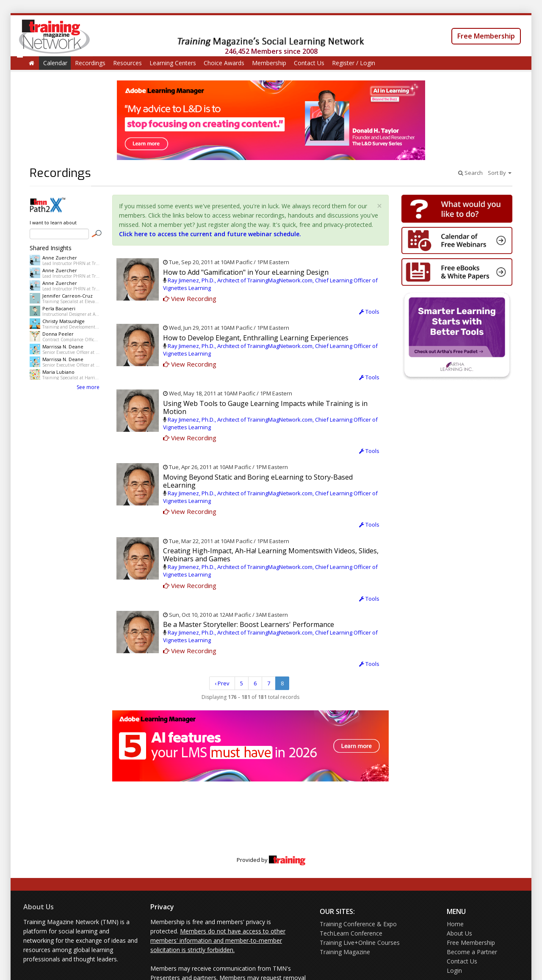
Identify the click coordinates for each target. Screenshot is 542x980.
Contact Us (309, 63)
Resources (127, 63)
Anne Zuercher (60, 258)
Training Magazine (345, 952)
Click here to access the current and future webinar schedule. (210, 234)
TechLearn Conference (351, 933)
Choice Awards (224, 63)
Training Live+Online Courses (360, 943)
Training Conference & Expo (358, 924)
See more (88, 387)
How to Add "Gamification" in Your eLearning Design (246, 272)
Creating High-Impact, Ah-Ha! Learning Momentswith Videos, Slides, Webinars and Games (271, 555)
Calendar (55, 63)
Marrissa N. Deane (63, 346)
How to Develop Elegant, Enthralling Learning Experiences (256, 338)
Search (470, 173)
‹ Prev (222, 683)
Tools (369, 312)
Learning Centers (173, 63)
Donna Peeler (58, 334)
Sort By (500, 173)
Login (454, 970)
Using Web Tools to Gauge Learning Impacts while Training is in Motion (265, 407)
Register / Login (354, 63)
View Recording (190, 298)
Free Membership (486, 36)
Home (455, 924)
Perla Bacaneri (59, 308)
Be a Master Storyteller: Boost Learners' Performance (249, 624)
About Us (39, 907)
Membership (269, 63)
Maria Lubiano (58, 372)
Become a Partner (472, 952)
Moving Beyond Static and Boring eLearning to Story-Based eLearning (258, 481)
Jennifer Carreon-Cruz (68, 296)
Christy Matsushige (64, 321)
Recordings (90, 63)
